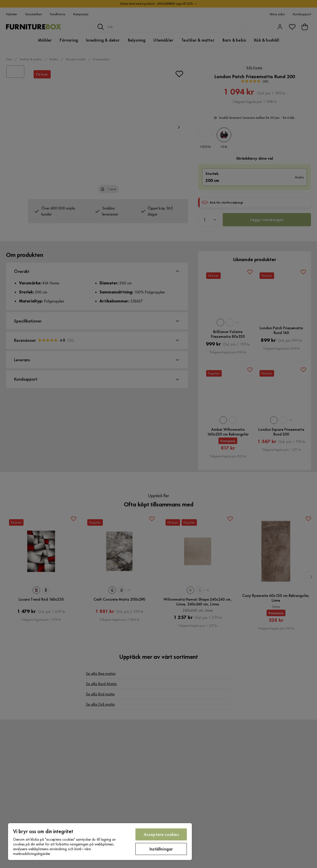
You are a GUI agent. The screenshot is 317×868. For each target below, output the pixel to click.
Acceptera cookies (161, 834)
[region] (100, 842)
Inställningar (161, 849)
